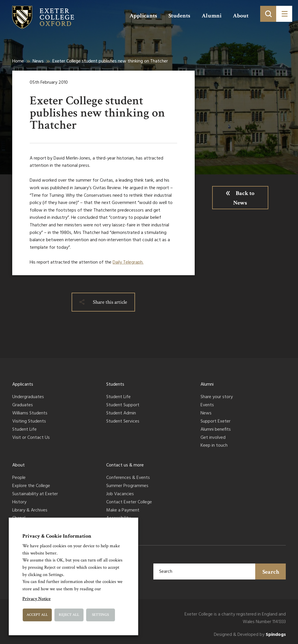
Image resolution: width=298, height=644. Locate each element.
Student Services (123, 422)
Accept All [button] (37, 615)
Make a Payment (123, 511)
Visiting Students (29, 422)
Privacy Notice (37, 599)
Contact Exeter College (129, 502)
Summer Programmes (127, 486)
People (19, 478)
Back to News (244, 198)
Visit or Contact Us (31, 438)
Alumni (212, 16)
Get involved (213, 438)
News (38, 61)
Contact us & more (125, 465)
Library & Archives (30, 511)
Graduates (23, 405)
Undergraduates (28, 397)
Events (207, 405)
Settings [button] (100, 615)
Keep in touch (214, 446)
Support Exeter (215, 422)
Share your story (217, 397)
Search (271, 572)
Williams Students (30, 414)
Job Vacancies (120, 494)
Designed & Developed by (250, 635)
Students (179, 16)
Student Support (123, 405)
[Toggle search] (268, 14)
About (241, 16)
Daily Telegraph (128, 262)
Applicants (143, 16)
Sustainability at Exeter (35, 494)
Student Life (24, 430)
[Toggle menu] (284, 14)
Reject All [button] (69, 615)
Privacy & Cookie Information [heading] (57, 536)
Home (18, 61)
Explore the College (31, 486)
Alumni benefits (216, 430)
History (19, 502)
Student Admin (121, 414)
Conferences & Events (128, 478)
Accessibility (118, 518)
